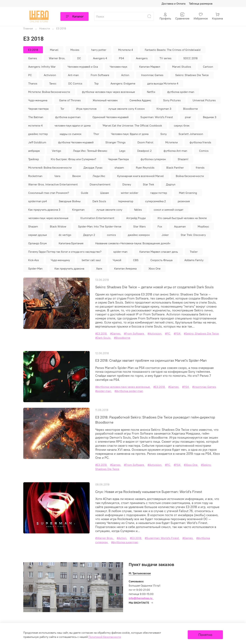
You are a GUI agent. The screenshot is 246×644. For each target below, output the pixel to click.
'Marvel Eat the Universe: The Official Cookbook (132, 125)
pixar (188, 117)
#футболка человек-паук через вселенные (123, 387)
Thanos (33, 83)
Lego (122, 151)
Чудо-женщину (60, 260)
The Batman (36, 117)
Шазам (105, 193)
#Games (116, 333)
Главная (28, 28)
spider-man (120, 252)
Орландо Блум (37, 243)
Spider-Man (35, 268)
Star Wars (139, 226)
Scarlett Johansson (191, 134)
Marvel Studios (182, 67)
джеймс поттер (38, 134)
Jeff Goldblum (37, 142)
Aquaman (180, 226)
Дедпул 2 (89, 235)
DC (79, 58)
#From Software (134, 333)
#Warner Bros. (105, 538)
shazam (119, 168)
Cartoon (208, 67)
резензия (184, 201)
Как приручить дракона (69, 268)
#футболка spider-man (129, 391)
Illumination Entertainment (97, 218)
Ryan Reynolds (145, 168)
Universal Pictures (204, 100)
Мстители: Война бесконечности (49, 92)
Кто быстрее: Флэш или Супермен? (73, 159)
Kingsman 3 (164, 109)
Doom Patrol (145, 142)
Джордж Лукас (93, 168)
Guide (85, 193)
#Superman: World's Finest (162, 538)
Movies (75, 50)
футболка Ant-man (175, 151)
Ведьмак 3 (210, 117)
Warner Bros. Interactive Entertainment (53, 184)
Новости (45, 28)
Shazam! (183, 159)
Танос (53, 83)
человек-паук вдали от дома (72, 125)
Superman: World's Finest (157, 117)
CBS (136, 260)
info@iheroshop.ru (141, 598)
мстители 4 (35, 125)
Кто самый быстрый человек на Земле (182, 218)
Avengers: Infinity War (42, 67)
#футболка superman (125, 542)
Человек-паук (119, 67)
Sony (164, 134)
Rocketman (35, 176)
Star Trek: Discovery (193, 235)
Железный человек (105, 100)
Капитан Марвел (150, 67)
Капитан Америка (125, 268)
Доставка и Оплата (174, 4)
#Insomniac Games (204, 387)
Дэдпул (171, 184)
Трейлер (34, 159)
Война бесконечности (190, 176)
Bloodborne (190, 109)
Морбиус (203, 226)
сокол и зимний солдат (169, 210)
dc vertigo (65, 235)
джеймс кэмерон (139, 235)
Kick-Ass (34, 260)
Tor (62, 109)
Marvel (54, 50)
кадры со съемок (71, 134)
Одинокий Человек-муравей (110, 117)
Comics (204, 151)
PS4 (121, 58)
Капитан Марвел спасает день (159, 252)
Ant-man (73, 75)
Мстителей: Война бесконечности (50, 168)
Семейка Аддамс (140, 100)
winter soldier (130, 193)
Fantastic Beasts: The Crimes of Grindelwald (173, 50)
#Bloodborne (122, 338)
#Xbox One (191, 465)
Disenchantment (100, 184)
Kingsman (78, 210)
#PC (168, 333)
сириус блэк (182, 125)
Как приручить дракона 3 (44, 210)
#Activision (155, 333)
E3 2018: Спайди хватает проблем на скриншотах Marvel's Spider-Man (151, 360)
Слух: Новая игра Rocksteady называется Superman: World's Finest (149, 492)
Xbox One (155, 268)
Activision (50, 75)
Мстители (171, 142)
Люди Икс (99, 176)
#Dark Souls (103, 338)
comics (111, 235)
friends (200, 168)
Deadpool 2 (144, 151)
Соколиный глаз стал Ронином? (49, 193)
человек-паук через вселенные (48, 218)
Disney (127, 184)
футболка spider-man (181, 92)
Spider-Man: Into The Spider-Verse (100, 226)
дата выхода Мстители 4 (163, 83)
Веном (77, 176)
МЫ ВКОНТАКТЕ (141, 603)
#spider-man (103, 391)
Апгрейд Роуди (136, 218)
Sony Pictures (172, 100)
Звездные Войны (70, 201)
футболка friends (200, 142)
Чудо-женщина (38, 100)
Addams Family (194, 260)
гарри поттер (159, 193)
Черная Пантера (118, 159)
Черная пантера (38, 109)
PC (30, 75)
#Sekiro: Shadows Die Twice (201, 333)
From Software (100, 75)
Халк (99, 268)
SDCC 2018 (190, 58)
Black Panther (175, 168)
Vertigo (56, 151)
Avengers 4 (100, 58)
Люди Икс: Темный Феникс (90, 151)
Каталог (75, 16)
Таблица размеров (201, 4)
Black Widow (58, 226)
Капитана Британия (71, 243)
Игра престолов (86, 109)
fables (138, 210)
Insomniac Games (152, 75)
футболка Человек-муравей (76, 142)
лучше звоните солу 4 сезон (127, 109)
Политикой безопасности (105, 637)
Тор (96, 83)
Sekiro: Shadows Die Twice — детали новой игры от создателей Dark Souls (154, 287)
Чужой (117, 260)
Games (33, 58)
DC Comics (75, 83)
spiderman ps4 (37, 201)
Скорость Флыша (161, 260)
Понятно (205, 635)
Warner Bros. (57, 58)
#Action (122, 538)
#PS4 (177, 333)
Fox (160, 226)
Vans (57, 176)
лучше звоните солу (109, 210)
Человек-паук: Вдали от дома (130, 134)
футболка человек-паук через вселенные (108, 92)
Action (125, 75)
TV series (165, 58)
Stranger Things (115, 142)
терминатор (126, 201)
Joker (165, 235)
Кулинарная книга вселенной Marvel (141, 176)
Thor (96, 134)
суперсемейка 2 (155, 201)
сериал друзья (37, 235)
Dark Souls (99, 201)
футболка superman (68, 117)
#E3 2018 (101, 333)
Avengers (142, 58)
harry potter (99, 50)
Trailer (194, 252)
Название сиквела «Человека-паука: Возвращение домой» (133, 243)
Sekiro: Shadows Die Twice (192, 75)
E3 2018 (33, 50)
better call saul (91, 260)
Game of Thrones (70, 100)
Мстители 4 (126, 50)
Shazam (33, 226)
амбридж (34, 151)
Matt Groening (188, 193)
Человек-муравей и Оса (83, 67)
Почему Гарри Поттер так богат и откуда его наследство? (65, 252)
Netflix (151, 92)
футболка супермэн (153, 159)
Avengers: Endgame (123, 83)
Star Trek (148, 184)
